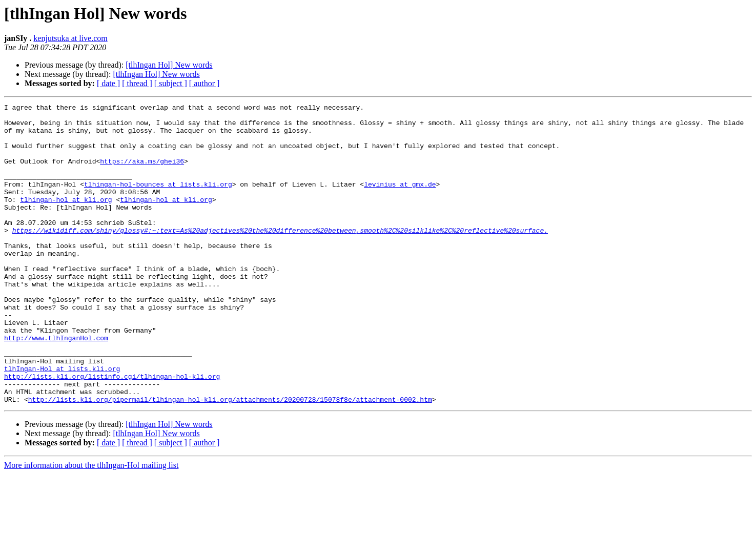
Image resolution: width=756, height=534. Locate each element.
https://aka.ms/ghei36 (142, 173)
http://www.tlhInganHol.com (56, 385)
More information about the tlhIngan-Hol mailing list (91, 525)
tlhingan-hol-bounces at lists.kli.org (158, 201)
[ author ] (205, 83)
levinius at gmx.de (400, 201)
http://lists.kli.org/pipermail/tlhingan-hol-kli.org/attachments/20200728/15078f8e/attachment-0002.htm (230, 459)
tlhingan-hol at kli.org (66, 219)
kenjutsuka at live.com (70, 38)
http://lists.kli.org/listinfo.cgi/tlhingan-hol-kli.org (112, 432)
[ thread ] (137, 83)
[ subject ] (171, 83)
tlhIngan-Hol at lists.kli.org (62, 422)
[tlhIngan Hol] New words (169, 65)
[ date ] (108, 83)
